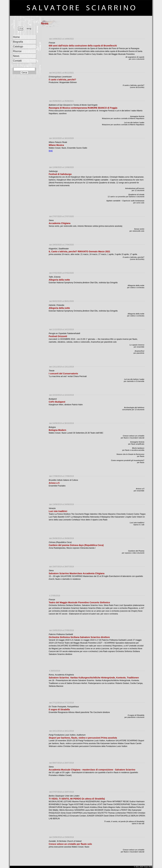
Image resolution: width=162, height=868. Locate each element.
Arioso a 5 (140, 489)
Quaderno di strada (136, 195)
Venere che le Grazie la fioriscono (130, 454)
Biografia (18, 42)
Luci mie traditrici (137, 523)
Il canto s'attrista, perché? (134, 85)
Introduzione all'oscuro (135, 188)
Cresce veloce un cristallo (134, 436)
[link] (51, 151)
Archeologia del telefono (134, 407)
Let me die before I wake (134, 123)
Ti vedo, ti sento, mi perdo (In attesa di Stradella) (124, 821)
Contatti (17, 61)
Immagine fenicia (137, 116)
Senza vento (139, 229)
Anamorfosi (139, 351)
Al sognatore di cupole (135, 57)
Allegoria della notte (136, 285)
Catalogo (18, 46)
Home (16, 37)
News (16, 56)
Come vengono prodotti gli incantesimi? (128, 460)
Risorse (17, 51)
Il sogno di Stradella (136, 715)
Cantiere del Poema (136, 551)
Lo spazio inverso (137, 345)
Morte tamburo (138, 448)
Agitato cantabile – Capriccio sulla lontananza (125, 201)
